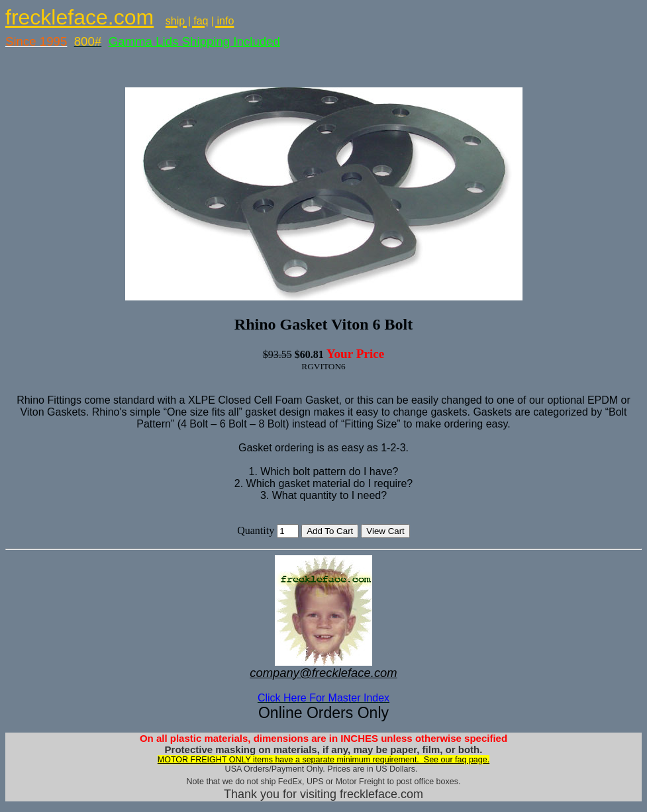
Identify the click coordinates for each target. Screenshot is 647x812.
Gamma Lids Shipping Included (194, 41)
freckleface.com (79, 17)
